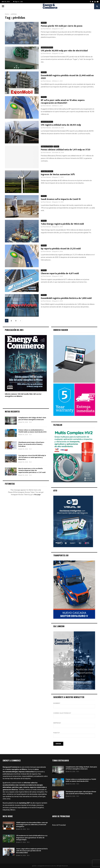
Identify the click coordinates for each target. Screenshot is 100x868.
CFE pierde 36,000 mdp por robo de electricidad (64, 51)
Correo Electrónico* (74, 715)
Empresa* (74, 724)
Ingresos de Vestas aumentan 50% (58, 174)
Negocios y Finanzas (47, 146)
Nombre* (74, 705)
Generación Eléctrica (47, 47)
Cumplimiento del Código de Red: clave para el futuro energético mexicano (32, 419)
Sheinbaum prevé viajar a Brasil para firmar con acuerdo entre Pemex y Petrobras (31, 444)
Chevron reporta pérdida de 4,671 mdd (60, 273)
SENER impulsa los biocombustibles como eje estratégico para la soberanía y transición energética (32, 825)
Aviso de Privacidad (59, 825)
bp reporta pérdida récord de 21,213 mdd (61, 249)
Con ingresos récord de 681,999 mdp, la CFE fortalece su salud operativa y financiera (32, 457)
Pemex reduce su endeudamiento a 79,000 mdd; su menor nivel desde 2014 (32, 431)
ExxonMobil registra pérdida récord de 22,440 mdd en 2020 (67, 77)
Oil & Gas (44, 23)
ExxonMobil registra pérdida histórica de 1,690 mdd (66, 298)
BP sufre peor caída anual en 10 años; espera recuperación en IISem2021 (63, 102)
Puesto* (74, 734)
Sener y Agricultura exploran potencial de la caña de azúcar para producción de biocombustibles (32, 851)
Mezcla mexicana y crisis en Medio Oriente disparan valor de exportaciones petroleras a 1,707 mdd (32, 470)
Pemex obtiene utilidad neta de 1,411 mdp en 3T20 (66, 150)
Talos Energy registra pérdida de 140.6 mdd (62, 224)
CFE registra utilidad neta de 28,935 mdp (61, 125)
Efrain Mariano (47, 29)
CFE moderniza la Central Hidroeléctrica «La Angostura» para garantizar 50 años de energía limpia (32, 838)
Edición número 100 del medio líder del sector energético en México (23, 395)
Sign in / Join (18, 2)
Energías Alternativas (47, 171)
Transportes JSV (61, 555)
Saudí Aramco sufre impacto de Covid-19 (61, 199)
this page (37, 495)
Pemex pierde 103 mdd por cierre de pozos (62, 26)
